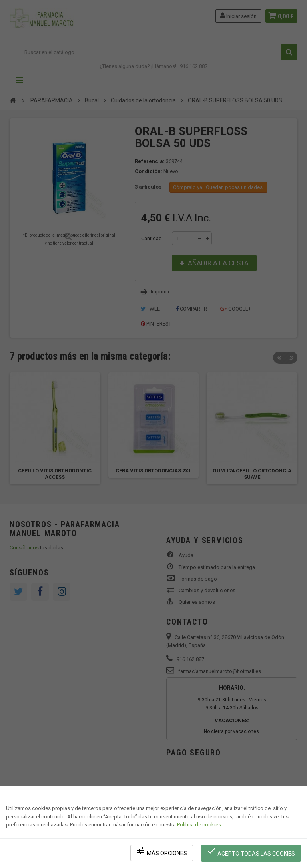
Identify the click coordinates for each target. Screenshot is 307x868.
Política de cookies (199, 826)
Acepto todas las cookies (252, 852)
